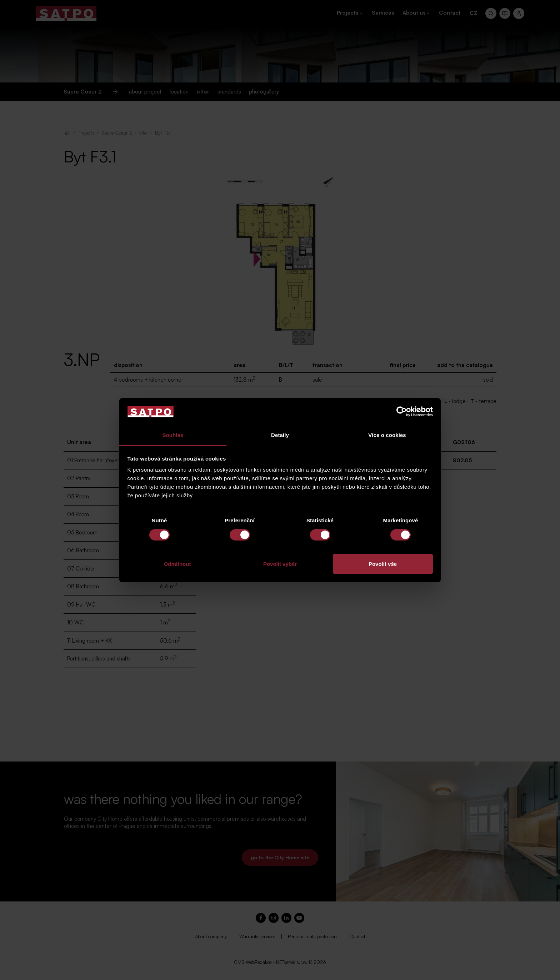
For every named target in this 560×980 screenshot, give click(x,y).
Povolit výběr (280, 564)
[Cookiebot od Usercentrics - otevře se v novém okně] (402, 412)
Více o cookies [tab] (387, 435)
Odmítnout (177, 564)
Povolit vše (383, 564)
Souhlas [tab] (173, 435)
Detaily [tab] (280, 435)
